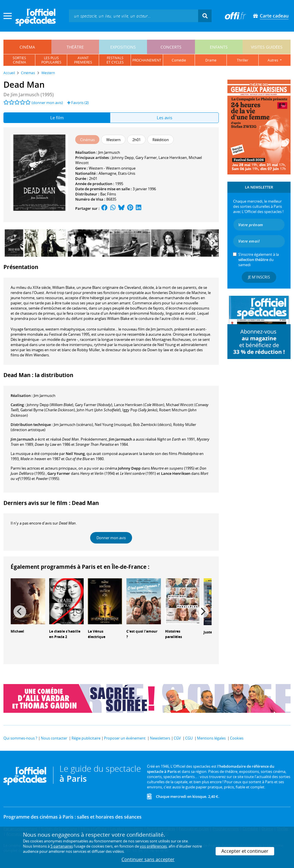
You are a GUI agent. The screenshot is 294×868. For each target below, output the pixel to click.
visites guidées (267, 47)
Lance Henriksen (173, 158)
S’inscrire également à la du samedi (259, 260)
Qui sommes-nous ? (20, 738)
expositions (123, 47)
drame (211, 60)
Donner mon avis (111, 538)
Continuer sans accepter (148, 859)
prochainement (147, 60)
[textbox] (134, 16)
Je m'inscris (259, 277)
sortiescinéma (19, 60)
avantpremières (83, 60)
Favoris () (78, 103)
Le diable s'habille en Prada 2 (65, 634)
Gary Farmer (146, 158)
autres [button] (273, 60)
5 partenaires (62, 846)
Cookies (237, 738)
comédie (179, 60)
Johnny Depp (123, 158)
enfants (219, 47)
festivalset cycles (115, 60)
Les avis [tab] (165, 118)
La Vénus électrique (97, 634)
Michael (17, 631)
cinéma (27, 47)
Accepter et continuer (245, 851)
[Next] (212, 243)
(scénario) (73, 425)
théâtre (75, 47)
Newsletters (160, 738)
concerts (171, 47)
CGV (177, 738)
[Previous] (20, 612)
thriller (243, 60)
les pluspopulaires (51, 60)
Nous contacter (54, 738)
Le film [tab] (57, 118)
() (50, 405)
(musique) (113, 425)
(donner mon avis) (47, 103)
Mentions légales (211, 738)
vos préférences (153, 846)
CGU (189, 738)
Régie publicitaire (86, 738)
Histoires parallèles (174, 634)
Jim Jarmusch (109, 152)
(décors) (152, 425)
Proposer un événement (125, 738)
